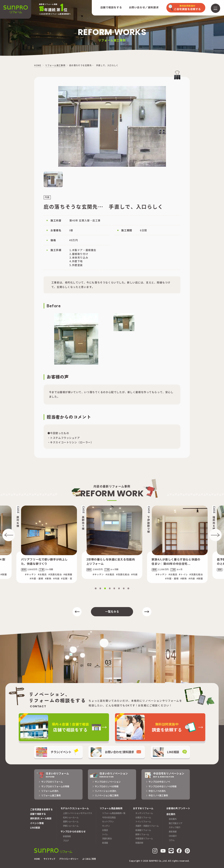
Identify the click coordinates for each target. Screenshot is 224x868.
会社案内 (173, 819)
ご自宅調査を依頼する (41, 809)
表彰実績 (173, 832)
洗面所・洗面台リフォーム (147, 826)
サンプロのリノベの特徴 (107, 786)
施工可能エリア (176, 823)
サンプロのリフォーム (52, 782)
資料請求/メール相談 (41, 818)
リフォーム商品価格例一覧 (114, 813)
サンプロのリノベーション (108, 782)
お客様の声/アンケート (178, 808)
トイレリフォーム (143, 822)
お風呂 (105, 830)
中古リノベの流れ (157, 791)
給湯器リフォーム (143, 830)
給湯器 (105, 843)
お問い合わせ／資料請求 (144, 8)
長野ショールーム (71, 822)
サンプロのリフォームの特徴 (55, 786)
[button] (9, 535)
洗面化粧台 (107, 839)
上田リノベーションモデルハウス (77, 813)
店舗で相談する (38, 814)
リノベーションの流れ (106, 791)
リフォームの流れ (50, 791)
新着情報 (67, 836)
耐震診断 (139, 843)
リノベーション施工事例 (107, 795)
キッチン (106, 826)
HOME (37, 859)
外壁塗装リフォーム (144, 839)
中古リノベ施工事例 (158, 795)
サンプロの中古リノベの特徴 (163, 786)
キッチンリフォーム (144, 813)
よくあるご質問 (89, 859)
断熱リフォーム (142, 834)
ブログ (66, 841)
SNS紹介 (173, 836)
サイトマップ (49, 859)
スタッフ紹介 (175, 827)
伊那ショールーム (71, 826)
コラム (172, 840)
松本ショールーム (71, 817)
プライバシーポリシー (69, 859)
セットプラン (108, 822)
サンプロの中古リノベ (159, 782)
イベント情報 (37, 823)
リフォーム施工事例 (51, 795)
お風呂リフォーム (143, 817)
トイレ (105, 834)
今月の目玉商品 (109, 817)
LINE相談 (35, 828)
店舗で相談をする (111, 8)
